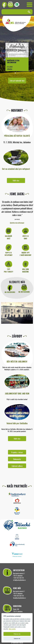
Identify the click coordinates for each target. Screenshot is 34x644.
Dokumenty (17, 459)
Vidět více (16, 180)
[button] (15, 73)
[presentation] (3, 52)
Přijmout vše (17, 634)
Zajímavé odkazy (17, 466)
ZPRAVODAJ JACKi (17, 643)
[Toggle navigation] (30, 5)
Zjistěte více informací (17, 223)
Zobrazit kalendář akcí (17, 81)
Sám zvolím (12, 629)
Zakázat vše (17, 639)
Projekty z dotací (17, 452)
